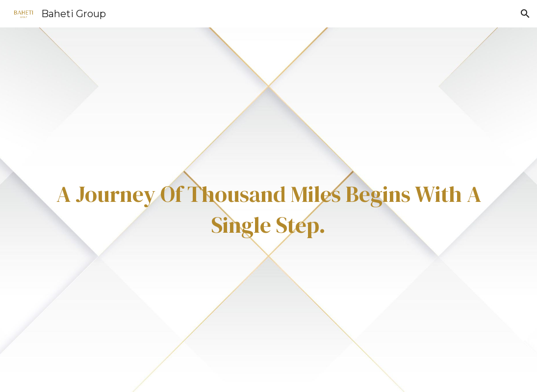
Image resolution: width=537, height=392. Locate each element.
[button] (525, 14)
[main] (268, 209)
